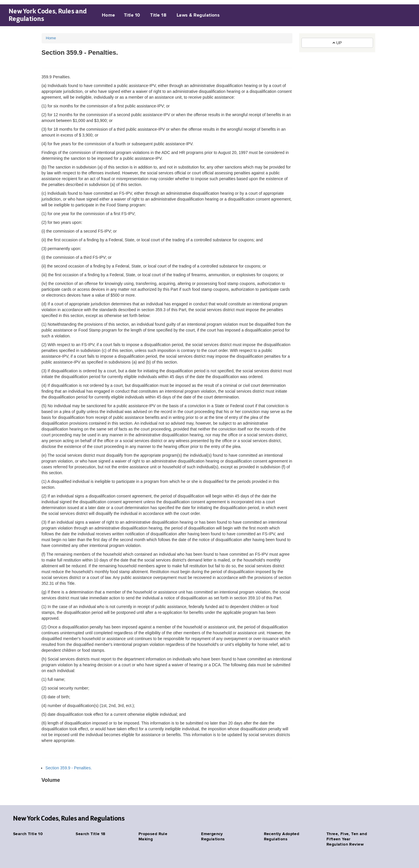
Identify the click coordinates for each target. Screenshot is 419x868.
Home (109, 15)
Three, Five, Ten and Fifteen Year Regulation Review (347, 839)
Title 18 (158, 15)
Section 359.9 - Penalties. (69, 768)
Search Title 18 (90, 834)
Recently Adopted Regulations (282, 837)
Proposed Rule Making (153, 837)
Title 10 (132, 15)
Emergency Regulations (213, 837)
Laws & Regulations (198, 15)
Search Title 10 (28, 834)
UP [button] (337, 43)
